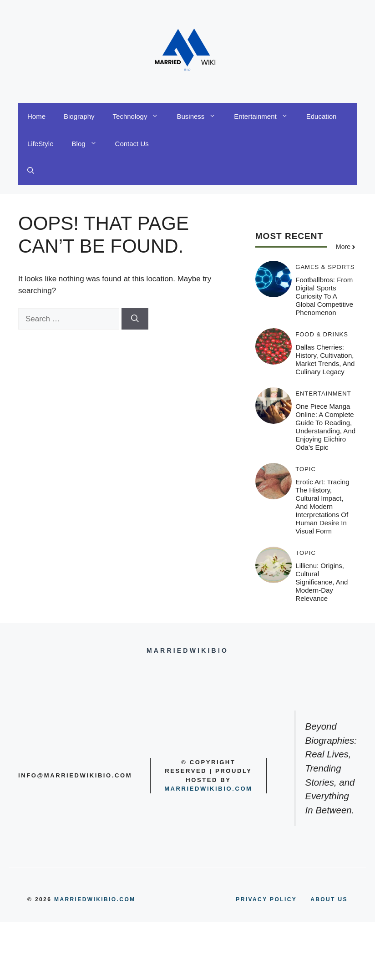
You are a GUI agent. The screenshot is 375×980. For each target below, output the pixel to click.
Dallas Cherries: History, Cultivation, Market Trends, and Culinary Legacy (325, 359)
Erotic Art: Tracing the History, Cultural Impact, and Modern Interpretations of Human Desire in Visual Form (322, 506)
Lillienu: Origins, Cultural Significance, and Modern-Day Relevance (322, 582)
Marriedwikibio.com (208, 789)
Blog (89, 144)
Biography (79, 116)
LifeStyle (41, 144)
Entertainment (265, 117)
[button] (31, 171)
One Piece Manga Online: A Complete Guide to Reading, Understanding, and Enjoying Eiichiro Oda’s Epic (325, 427)
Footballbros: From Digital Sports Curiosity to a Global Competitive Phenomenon (324, 296)
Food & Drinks (322, 334)
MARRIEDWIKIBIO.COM (95, 899)
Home (36, 116)
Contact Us (132, 144)
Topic (306, 469)
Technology (140, 117)
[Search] (135, 319)
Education (322, 116)
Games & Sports (325, 267)
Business (201, 117)
